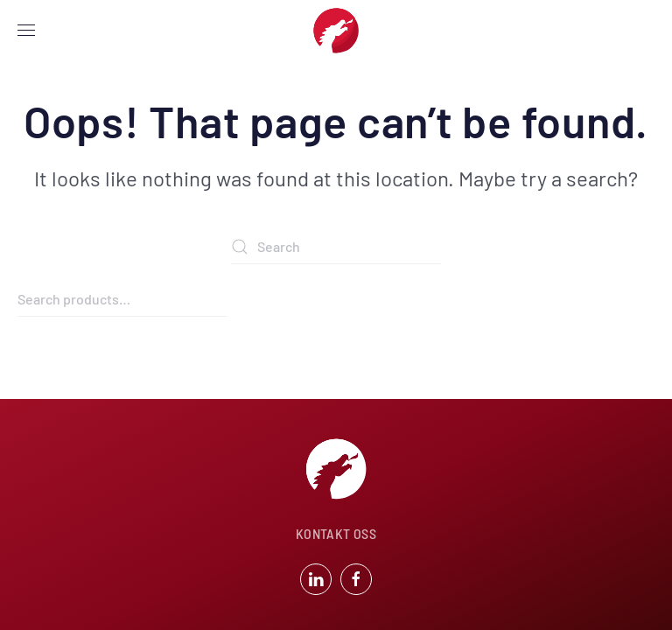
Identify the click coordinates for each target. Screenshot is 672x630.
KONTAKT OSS (336, 533)
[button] (26, 31)
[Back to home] (336, 31)
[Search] (336, 247)
